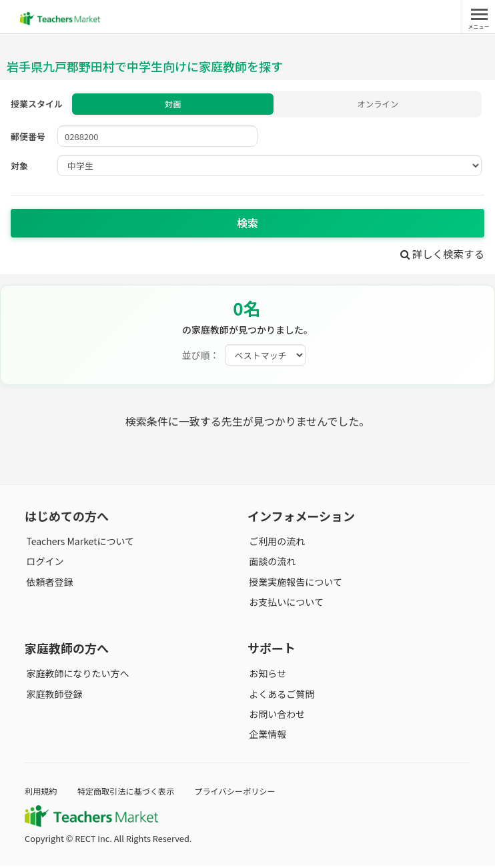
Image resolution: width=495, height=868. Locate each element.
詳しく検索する (441, 256)
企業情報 (266, 736)
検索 (247, 225)
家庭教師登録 (53, 696)
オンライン (378, 105)
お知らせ (266, 675)
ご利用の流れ (276, 543)
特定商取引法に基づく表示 (130, 793)
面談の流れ (271, 563)
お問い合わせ (276, 716)
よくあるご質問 (280, 696)
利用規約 (42, 793)
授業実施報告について (294, 584)
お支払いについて (285, 604)
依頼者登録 (48, 584)
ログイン (43, 563)
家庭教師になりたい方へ (76, 675)
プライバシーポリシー (244, 793)
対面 (173, 105)
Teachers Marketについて (79, 543)
